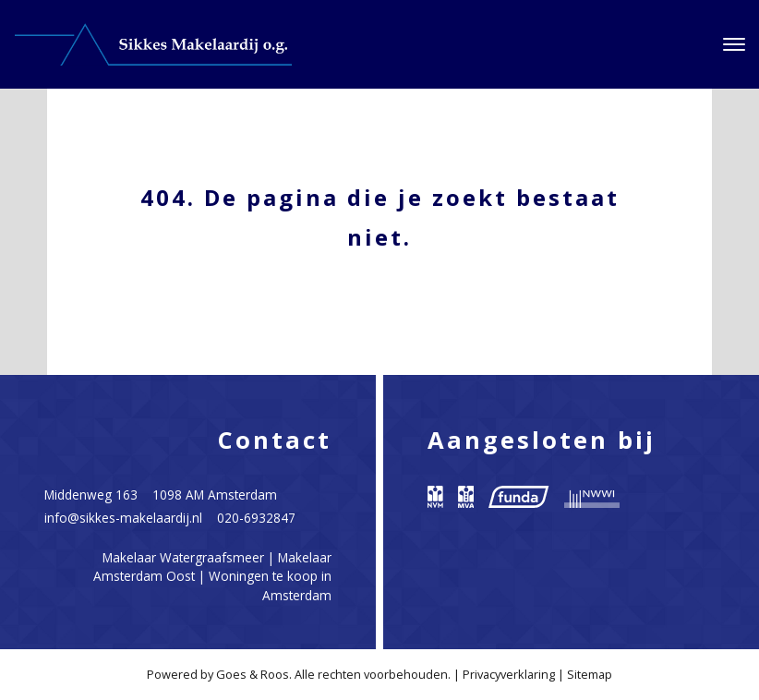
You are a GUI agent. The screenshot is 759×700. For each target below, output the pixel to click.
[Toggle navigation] (734, 44)
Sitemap (590, 674)
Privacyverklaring (509, 674)
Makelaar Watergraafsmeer (183, 557)
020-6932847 (256, 518)
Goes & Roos (253, 674)
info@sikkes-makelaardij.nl (123, 518)
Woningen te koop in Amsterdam (270, 585)
